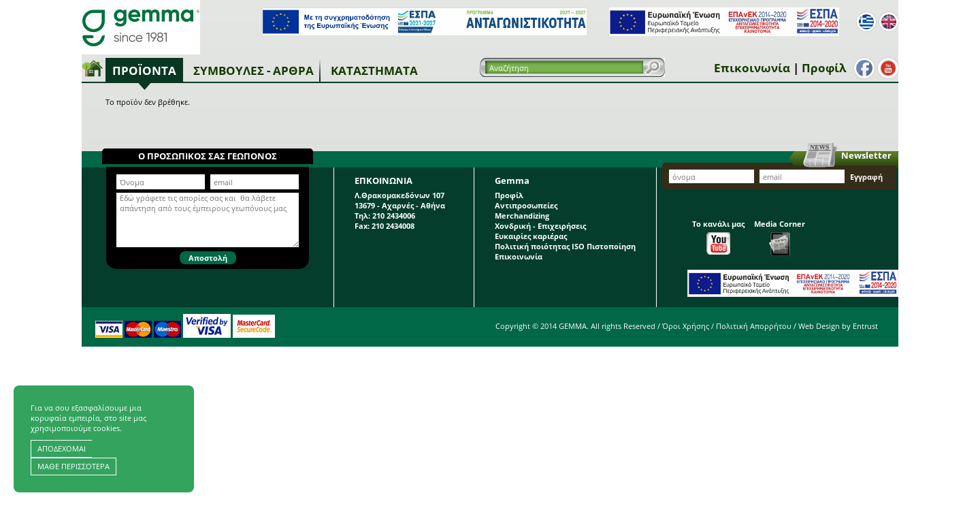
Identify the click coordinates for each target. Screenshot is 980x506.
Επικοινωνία (752, 68)
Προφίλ (824, 68)
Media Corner (780, 237)
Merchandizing (522, 216)
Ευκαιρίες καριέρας (531, 236)
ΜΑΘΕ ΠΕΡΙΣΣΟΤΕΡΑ (73, 466)
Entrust (865, 326)
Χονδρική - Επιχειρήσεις (540, 226)
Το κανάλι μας (718, 237)
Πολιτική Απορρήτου (754, 326)
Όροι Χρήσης (686, 326)
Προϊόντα (144, 70)
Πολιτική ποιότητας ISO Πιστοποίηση (565, 246)
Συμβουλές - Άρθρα (254, 70)
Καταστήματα (374, 70)
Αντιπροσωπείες (526, 205)
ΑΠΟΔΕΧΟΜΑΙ (62, 448)
